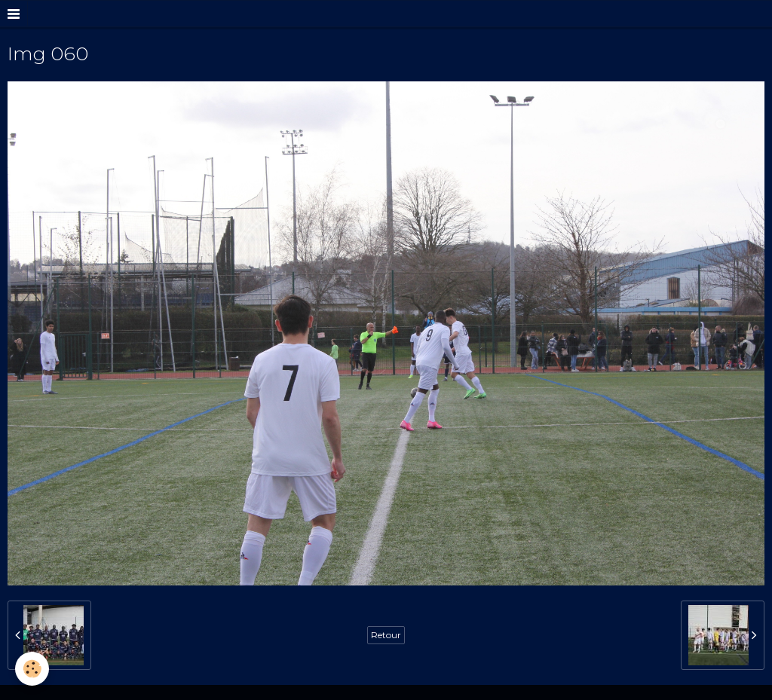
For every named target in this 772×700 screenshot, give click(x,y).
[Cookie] (32, 669)
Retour (386, 635)
